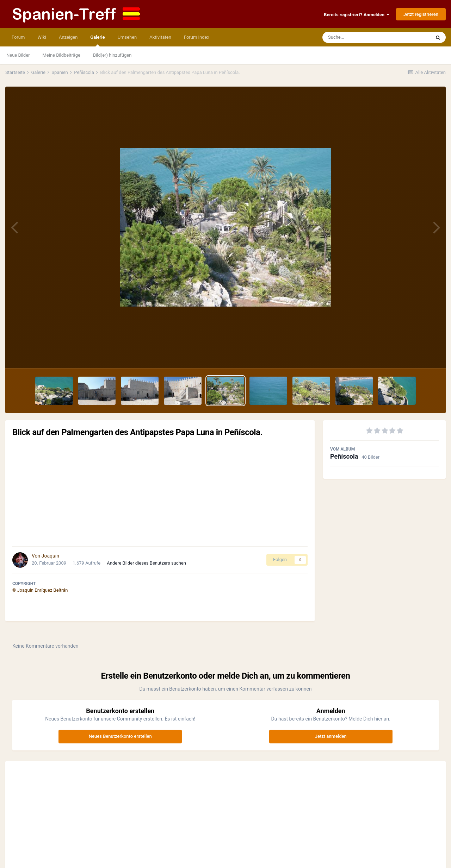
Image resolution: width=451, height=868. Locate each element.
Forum (18, 37)
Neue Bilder (18, 55)
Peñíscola (344, 456)
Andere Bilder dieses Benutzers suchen (146, 563)
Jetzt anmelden (331, 736)
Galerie (97, 40)
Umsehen (127, 37)
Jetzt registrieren (421, 14)
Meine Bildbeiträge (61, 55)
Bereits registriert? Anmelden (357, 15)
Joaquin (50, 556)
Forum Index (197, 37)
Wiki (42, 37)
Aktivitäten (160, 37)
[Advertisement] (160, 492)
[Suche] (363, 37)
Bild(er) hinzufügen (112, 55)
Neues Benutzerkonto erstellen (120, 736)
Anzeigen (68, 37)
